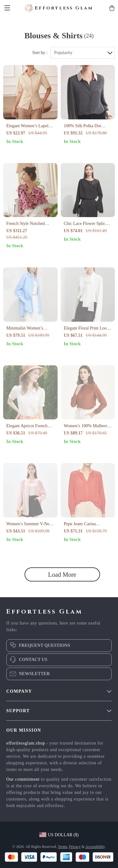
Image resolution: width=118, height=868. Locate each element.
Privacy (75, 847)
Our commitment (23, 779)
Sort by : (40, 53)
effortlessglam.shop (26, 743)
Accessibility (95, 847)
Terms (63, 847)
